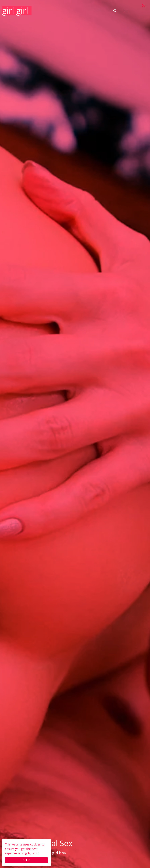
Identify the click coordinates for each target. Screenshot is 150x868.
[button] (115, 11)
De (144, 5)
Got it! (26, 860)
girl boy (59, 853)
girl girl (15, 11)
